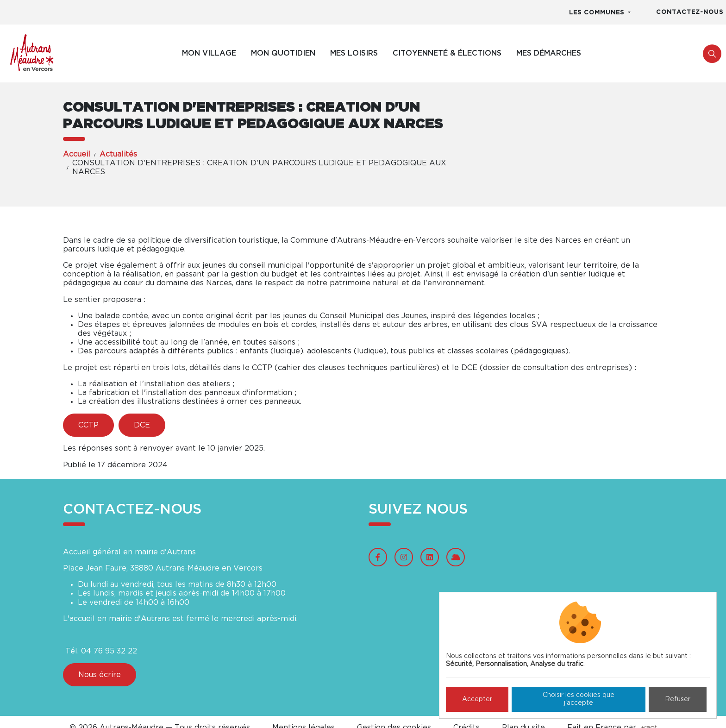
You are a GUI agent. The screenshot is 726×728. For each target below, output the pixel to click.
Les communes (598, 13)
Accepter (477, 699)
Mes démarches (549, 53)
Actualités (118, 154)
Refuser (678, 699)
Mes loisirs (354, 53)
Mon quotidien (283, 53)
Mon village (209, 53)
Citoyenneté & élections (447, 53)
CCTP (88, 425)
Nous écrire (100, 675)
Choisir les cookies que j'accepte (579, 699)
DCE (142, 425)
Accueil (77, 154)
